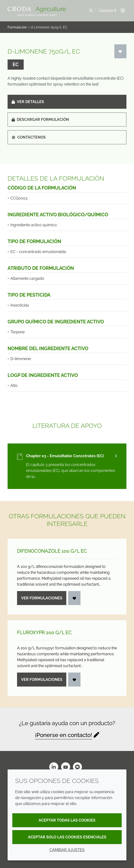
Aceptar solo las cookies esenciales (67, 837)
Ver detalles (28, 102)
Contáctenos (29, 137)
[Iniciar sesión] (121, 51)
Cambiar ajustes (67, 850)
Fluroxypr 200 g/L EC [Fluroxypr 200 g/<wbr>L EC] (44, 633)
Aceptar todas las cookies (67, 820)
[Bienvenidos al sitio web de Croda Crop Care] (37, 9)
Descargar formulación (40, 120)
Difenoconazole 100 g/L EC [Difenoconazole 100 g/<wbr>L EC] (52, 551)
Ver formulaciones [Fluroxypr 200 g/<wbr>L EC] (42, 680)
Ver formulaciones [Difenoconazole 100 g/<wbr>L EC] (42, 598)
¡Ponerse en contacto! (64, 735)
